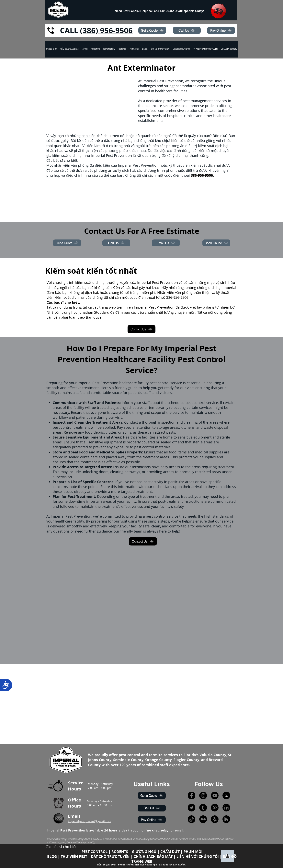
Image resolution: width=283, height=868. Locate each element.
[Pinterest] (215, 808)
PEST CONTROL (95, 852)
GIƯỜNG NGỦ (144, 852)
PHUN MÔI (193, 852)
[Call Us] (187, 30)
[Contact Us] (141, 329)
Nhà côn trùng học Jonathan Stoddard (78, 312)
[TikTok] (192, 819)
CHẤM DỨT (170, 852)
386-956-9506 (177, 297)
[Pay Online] (221, 30)
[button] (229, 49)
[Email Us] (166, 243)
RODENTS (120, 852)
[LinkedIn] (226, 808)
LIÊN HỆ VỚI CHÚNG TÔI (198, 857)
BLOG (52, 857)
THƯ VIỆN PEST (74, 857)
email (179, 830)
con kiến (89, 136)
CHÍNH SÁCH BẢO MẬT (153, 857)
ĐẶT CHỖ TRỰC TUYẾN (110, 857)
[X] (226, 795)
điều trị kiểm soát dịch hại (207, 146)
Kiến (116, 288)
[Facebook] (192, 795)
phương (173, 146)
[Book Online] (216, 243)
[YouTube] (215, 795)
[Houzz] (226, 819)
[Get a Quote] (152, 30)
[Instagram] (203, 795)
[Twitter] (192, 808)
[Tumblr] (203, 808)
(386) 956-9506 (106, 30)
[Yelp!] (215, 819)
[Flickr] (203, 819)
